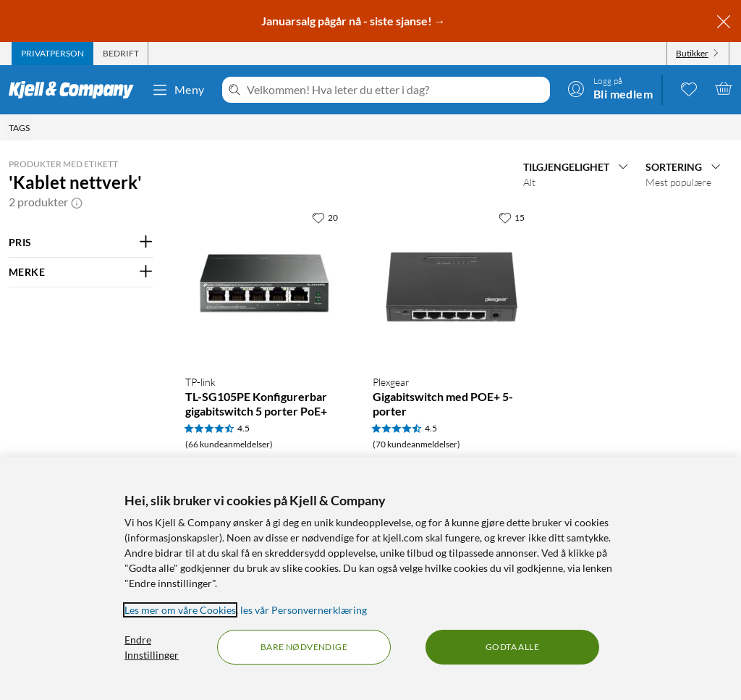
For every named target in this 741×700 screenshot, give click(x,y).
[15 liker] (512, 217)
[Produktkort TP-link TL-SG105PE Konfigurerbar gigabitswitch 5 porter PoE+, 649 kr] (264, 283)
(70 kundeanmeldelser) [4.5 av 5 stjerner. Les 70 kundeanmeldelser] (416, 444)
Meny (178, 90)
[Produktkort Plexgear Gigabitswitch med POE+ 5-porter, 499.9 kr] (452, 283)
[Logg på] (610, 88)
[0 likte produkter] (689, 88)
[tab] (52, 54)
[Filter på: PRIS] (81, 243)
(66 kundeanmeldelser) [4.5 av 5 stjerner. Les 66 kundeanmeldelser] (229, 444)
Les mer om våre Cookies (180, 610)
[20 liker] (325, 217)
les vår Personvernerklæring (304, 610)
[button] (77, 202)
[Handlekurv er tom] (724, 88)
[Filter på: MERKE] (81, 272)
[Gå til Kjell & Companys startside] (76, 90)
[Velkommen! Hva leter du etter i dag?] (395, 90)
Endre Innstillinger (152, 647)
